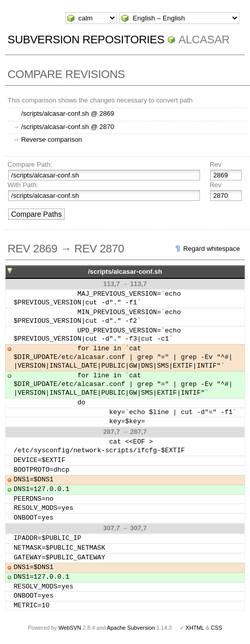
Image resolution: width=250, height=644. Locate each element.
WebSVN (70, 628)
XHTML (195, 628)
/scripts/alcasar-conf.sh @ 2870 (67, 127)
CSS (216, 628)
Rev (216, 164)
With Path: (23, 185)
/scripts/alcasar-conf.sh (125, 272)
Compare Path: (30, 164)
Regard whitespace (211, 249)
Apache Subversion (131, 628)
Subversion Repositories (86, 40)
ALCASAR (204, 40)
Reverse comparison (51, 139)
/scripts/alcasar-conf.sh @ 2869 (67, 113)
